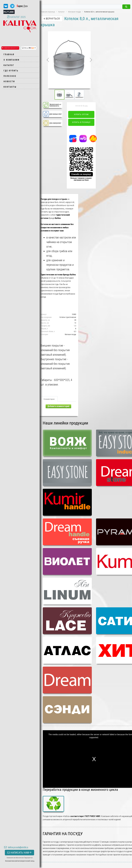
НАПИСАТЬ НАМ (19, 853)
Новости (9, 81)
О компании (12, 60)
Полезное (10, 76)
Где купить (11, 71)
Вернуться (52, 19)
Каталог (9, 65)
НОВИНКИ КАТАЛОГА (10, 48)
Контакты (10, 87)
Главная (9, 54)
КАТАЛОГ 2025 (16, 17)
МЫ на (29, 48)
